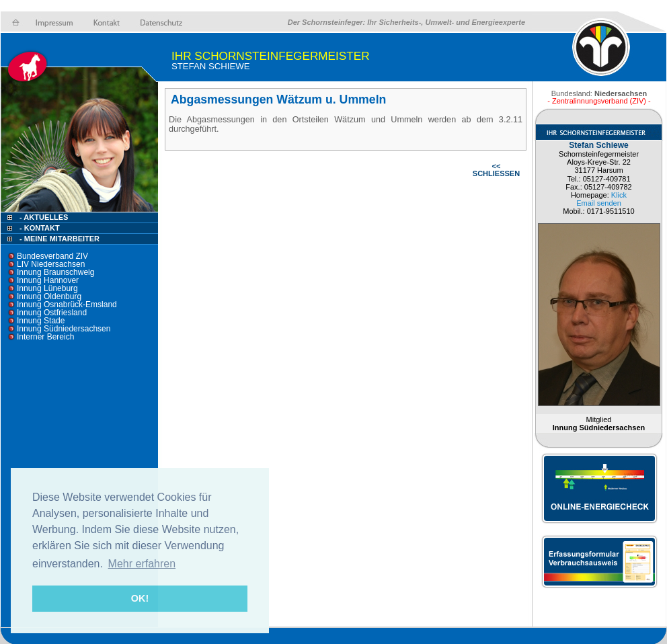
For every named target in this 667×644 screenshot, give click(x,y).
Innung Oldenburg (49, 296)
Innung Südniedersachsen (64, 329)
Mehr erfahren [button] (142, 564)
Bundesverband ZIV (52, 256)
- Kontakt (39, 228)
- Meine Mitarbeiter (60, 239)
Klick (619, 195)
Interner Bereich (45, 337)
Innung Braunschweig (55, 272)
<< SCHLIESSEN (496, 170)
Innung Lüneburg (47, 288)
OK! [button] (140, 598)
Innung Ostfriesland (52, 313)
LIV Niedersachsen (51, 264)
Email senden (599, 203)
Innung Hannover (48, 280)
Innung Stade (41, 321)
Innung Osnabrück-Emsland (67, 305)
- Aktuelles (43, 217)
